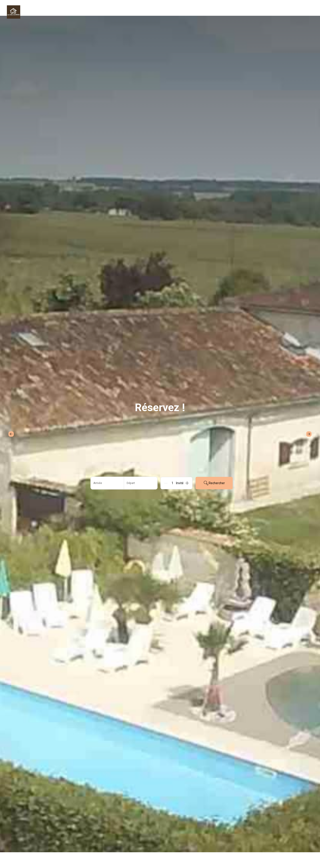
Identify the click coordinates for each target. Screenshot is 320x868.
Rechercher (214, 483)
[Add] (187, 483)
